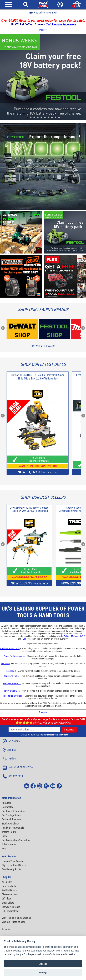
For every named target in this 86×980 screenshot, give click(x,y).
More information (66, 955)
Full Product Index (11, 911)
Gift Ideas (7, 899)
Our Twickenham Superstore (16, 840)
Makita (60, 636)
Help (4, 848)
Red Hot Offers (9, 890)
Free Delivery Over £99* (43, 13)
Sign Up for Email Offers (14, 865)
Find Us (9, 759)
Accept (43, 964)
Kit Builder (7, 882)
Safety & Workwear (12, 691)
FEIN (24, 639)
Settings (43, 972)
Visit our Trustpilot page (14, 922)
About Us (10, 750)
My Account (11, 741)
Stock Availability (10, 824)
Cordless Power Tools (10, 648)
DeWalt (67, 636)
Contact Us (7, 807)
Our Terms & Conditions (14, 811)
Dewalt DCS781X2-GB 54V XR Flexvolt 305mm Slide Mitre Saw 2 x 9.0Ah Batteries (38, 377)
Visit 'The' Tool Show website (16, 918)
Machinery (6, 664)
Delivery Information (12, 819)
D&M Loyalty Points (11, 869)
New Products (9, 886)
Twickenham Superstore (61, 24)
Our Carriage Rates (11, 815)
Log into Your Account (13, 861)
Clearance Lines (10, 894)
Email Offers (8, 903)
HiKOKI (82, 636)
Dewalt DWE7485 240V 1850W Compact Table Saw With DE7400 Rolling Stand (29, 509)
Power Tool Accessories (14, 656)
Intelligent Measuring (12, 683)
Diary (4, 836)
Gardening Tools (11, 676)
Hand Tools (11, 671)
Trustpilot (43, 30)
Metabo (75, 636)
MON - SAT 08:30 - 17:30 (18, 768)
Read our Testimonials (13, 828)
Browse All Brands (43, 346)
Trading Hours (9, 832)
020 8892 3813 (13, 776)
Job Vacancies (9, 844)
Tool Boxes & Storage (13, 696)
